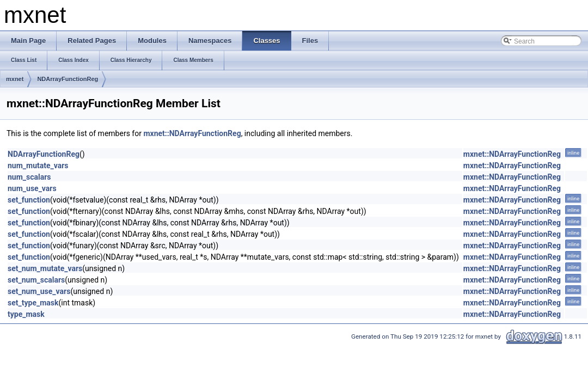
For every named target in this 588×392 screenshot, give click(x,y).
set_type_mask (33, 303)
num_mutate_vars (38, 166)
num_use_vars (32, 188)
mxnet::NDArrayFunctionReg (192, 133)
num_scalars (29, 177)
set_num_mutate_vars (45, 268)
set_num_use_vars (39, 291)
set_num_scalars (36, 280)
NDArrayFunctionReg (68, 79)
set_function (29, 200)
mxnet (15, 79)
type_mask (26, 314)
